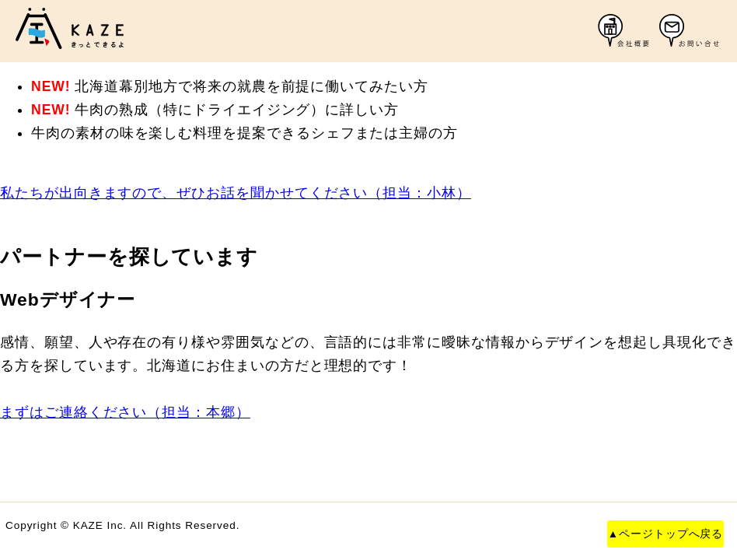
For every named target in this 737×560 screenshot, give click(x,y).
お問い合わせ (690, 31)
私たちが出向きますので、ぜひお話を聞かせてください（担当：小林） (236, 193)
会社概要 (629, 31)
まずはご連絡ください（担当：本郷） (125, 412)
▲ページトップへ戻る (666, 534)
